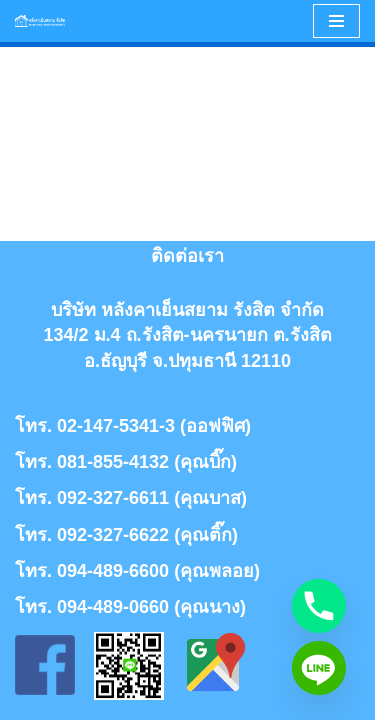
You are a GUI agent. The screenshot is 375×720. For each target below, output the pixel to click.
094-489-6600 (113, 571)
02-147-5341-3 (116, 426)
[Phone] (319, 606)
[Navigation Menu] (336, 21)
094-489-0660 (113, 607)
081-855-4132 (113, 462)
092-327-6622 (113, 535)
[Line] (319, 668)
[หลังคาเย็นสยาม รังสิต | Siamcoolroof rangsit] (40, 21)
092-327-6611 (113, 498)
